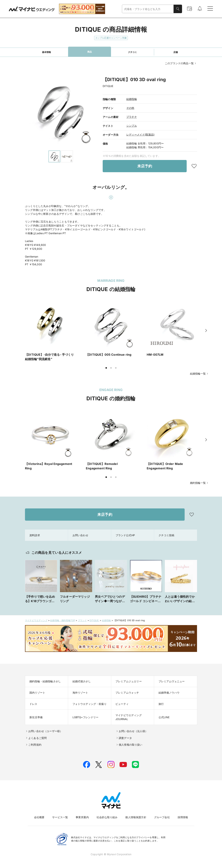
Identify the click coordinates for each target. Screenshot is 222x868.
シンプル (132, 126)
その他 (130, 108)
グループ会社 (162, 817)
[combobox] (148, 9)
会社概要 (39, 817)
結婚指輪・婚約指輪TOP (63, 620)
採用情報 (183, 817)
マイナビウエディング (36, 620)
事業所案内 (82, 817)
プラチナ (132, 117)
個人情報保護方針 (136, 817)
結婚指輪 (132, 99)
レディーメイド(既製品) (140, 135)
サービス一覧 (60, 817)
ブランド (82, 620)
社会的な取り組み (107, 817)
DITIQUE (94, 620)
